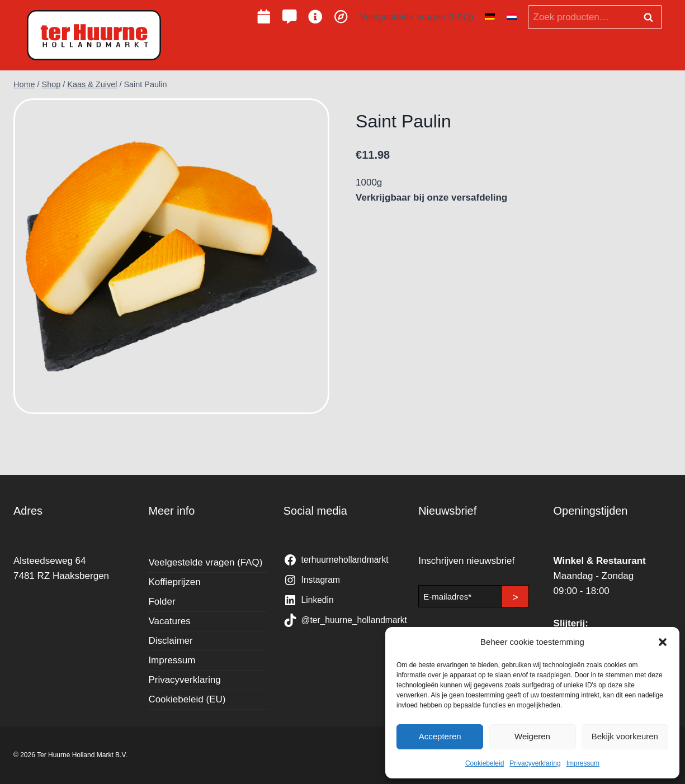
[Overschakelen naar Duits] (490, 17)
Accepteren (440, 736)
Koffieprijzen (174, 582)
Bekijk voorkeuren (625, 736)
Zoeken (651, 17)
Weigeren (532, 736)
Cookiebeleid (485, 763)
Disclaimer (170, 641)
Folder (162, 602)
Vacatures (169, 621)
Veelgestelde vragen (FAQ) (417, 17)
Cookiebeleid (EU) (187, 699)
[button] (663, 642)
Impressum (583, 763)
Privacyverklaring (535, 763)
